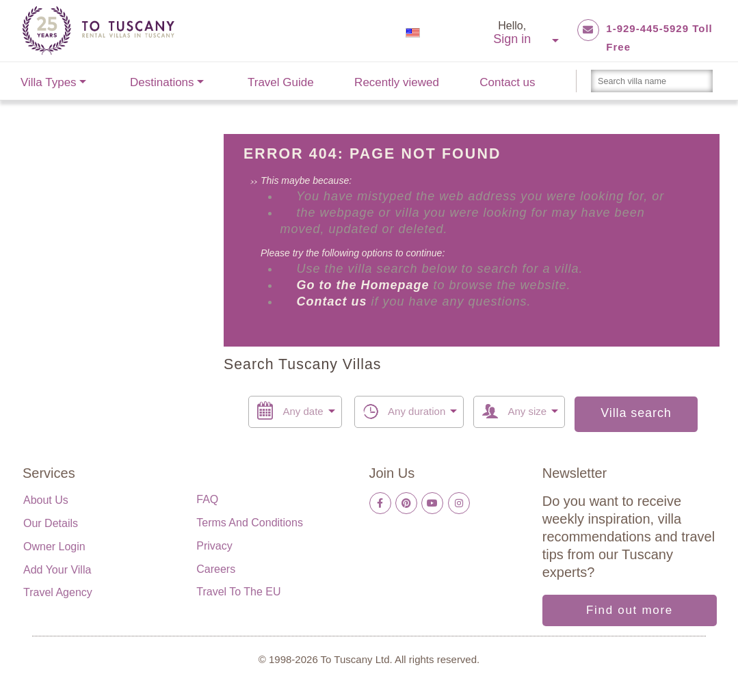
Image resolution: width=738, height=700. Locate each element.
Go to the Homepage (365, 285)
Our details (51, 523)
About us (46, 500)
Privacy (214, 546)
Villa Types (49, 82)
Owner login (54, 547)
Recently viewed (397, 82)
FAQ (207, 499)
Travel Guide (281, 82)
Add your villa (57, 570)
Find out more (630, 610)
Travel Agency (58, 592)
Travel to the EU (238, 592)
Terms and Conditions (250, 523)
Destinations (162, 82)
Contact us (507, 82)
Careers (216, 569)
